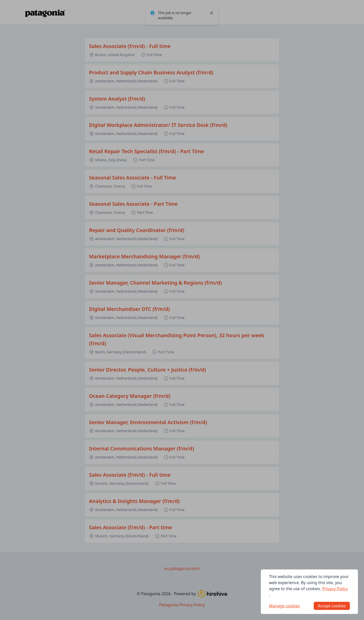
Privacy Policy (335, 589)
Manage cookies (284, 606)
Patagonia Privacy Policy (182, 605)
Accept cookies (332, 606)
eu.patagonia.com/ (182, 568)
